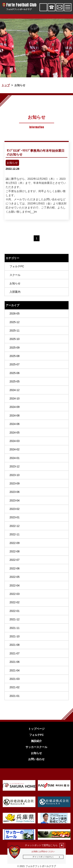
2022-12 (14, 526)
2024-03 (14, 441)
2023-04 (14, 500)
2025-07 (14, 364)
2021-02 (14, 687)
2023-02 (14, 509)
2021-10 (14, 636)
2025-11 (14, 331)
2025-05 (14, 381)
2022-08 (14, 551)
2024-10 (14, 398)
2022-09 (14, 543)
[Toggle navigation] (68, 7)
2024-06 (14, 424)
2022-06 (14, 568)
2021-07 (14, 653)
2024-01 (14, 458)
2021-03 (14, 679)
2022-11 (14, 534)
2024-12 (14, 390)
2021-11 (14, 628)
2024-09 (14, 407)
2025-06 (14, 373)
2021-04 (14, 670)
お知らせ (15, 283)
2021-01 (14, 696)
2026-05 (14, 313)
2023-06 (14, 492)
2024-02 (14, 449)
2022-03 (14, 594)
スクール (15, 275)
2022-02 (14, 602)
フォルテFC (17, 266)
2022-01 (14, 611)
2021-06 (14, 662)
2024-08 (14, 415)
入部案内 (15, 292)
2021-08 (14, 645)
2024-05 (14, 433)
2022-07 (14, 560)
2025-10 (14, 339)
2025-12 (14, 322)
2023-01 (14, 517)
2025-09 (14, 348)
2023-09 (14, 483)
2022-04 (14, 585)
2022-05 (14, 577)
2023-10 (14, 475)
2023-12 (14, 466)
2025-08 (14, 356)
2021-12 (14, 619)
